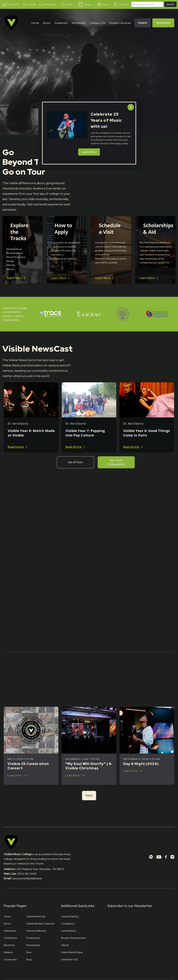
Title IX (65, 945)
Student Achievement (73, 938)
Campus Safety (70, 916)
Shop (29, 959)
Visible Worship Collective (40, 924)
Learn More (89, 152)
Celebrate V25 (69, 959)
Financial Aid (33, 938)
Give (29, 952)
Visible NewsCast (36, 916)
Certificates (10, 938)
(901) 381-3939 (27, 874)
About (7, 924)
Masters (8, 952)
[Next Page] (89, 796)
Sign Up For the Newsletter (116, 462)
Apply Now (163, 23)
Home (35, 23)
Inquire (143, 23)
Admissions (10, 931)
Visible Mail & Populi (72, 952)
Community (10, 959)
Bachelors (9, 945)
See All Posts (75, 462)
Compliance (68, 924)
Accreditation (69, 931)
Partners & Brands (36, 931)
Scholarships (33, 945)
